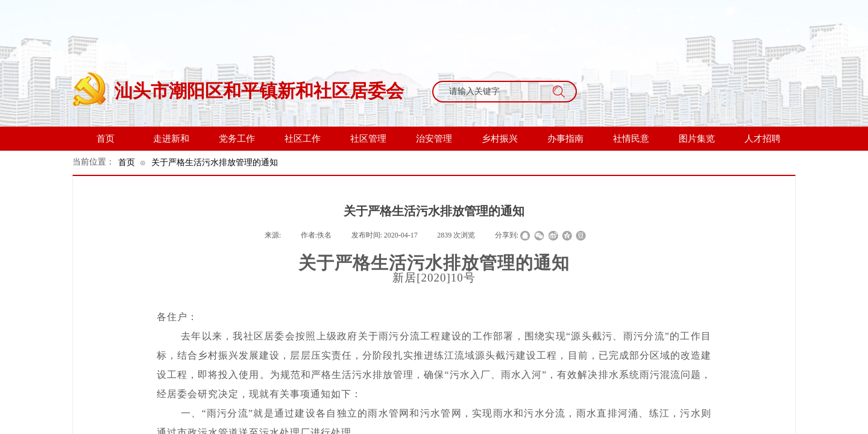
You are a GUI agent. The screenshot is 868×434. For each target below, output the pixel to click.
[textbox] (493, 92)
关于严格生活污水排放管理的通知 (215, 162)
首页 (127, 162)
